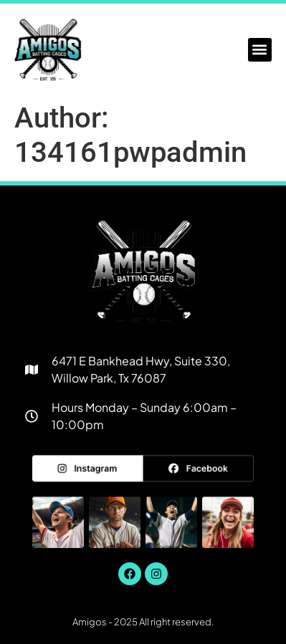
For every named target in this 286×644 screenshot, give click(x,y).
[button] (260, 50)
